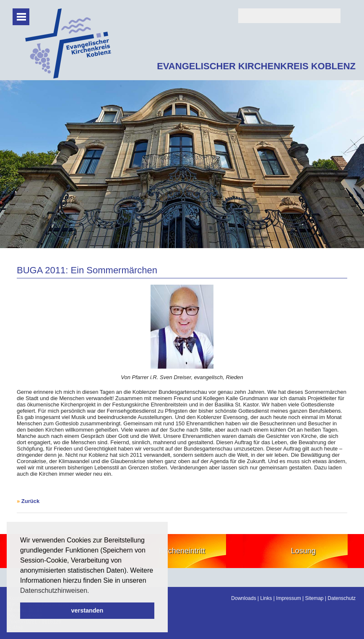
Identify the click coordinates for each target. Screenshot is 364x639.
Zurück (30, 501)
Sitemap (314, 598)
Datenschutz (342, 598)
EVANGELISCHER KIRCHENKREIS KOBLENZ (256, 66)
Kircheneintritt (182, 551)
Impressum (288, 598)
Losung (303, 551)
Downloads (243, 598)
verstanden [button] (87, 610)
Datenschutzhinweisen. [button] (55, 591)
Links (266, 598)
